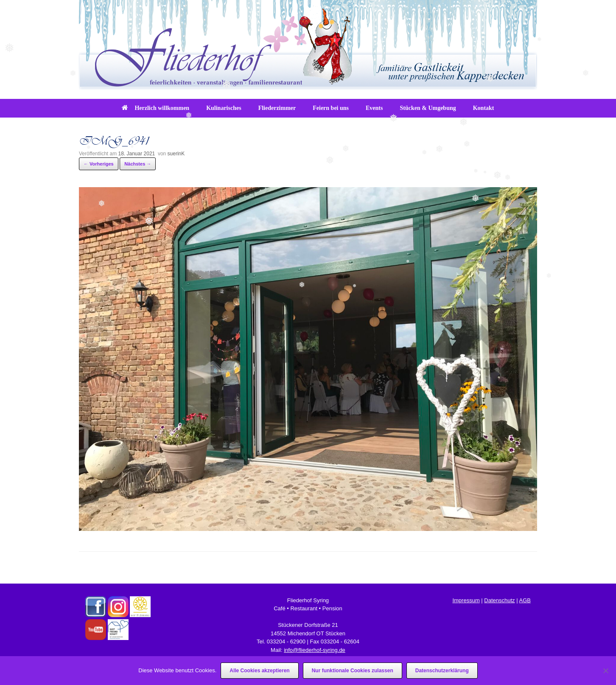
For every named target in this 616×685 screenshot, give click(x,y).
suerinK (176, 154)
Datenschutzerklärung (442, 671)
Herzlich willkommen (155, 108)
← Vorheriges (99, 164)
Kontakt (484, 108)
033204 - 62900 (286, 641)
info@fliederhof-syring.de (315, 650)
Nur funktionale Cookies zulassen (353, 671)
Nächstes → (138, 164)
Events (374, 108)
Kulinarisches (224, 108)
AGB (525, 600)
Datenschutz (499, 600)
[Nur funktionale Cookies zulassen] (605, 671)
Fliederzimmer (277, 108)
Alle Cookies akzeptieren (259, 671)
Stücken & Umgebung (428, 108)
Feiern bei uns (331, 108)
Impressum (466, 600)
